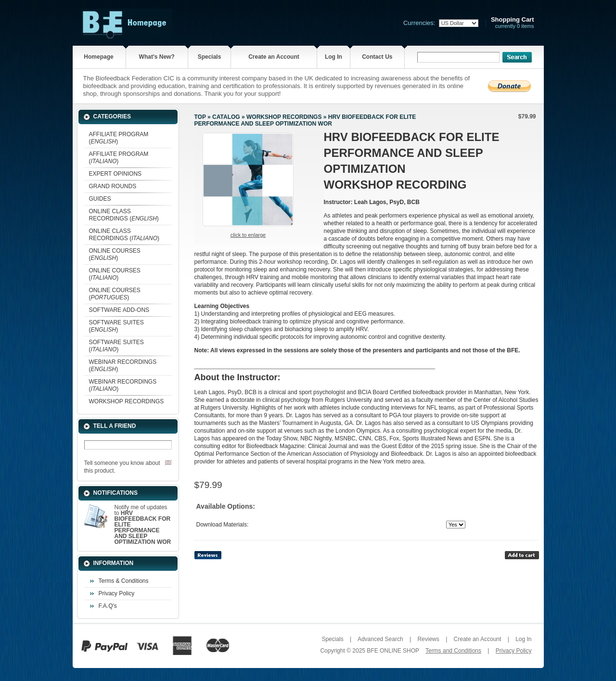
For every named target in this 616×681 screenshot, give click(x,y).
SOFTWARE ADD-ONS (119, 310)
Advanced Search (380, 639)
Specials (210, 57)
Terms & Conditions (124, 581)
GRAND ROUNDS (113, 186)
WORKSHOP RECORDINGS (127, 401)
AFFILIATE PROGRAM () (119, 138)
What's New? (157, 57)
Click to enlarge (248, 235)
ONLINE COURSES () (115, 254)
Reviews (428, 639)
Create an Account (274, 57)
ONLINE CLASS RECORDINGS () (124, 215)
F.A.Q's (108, 606)
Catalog (226, 117)
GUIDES (100, 199)
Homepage (98, 57)
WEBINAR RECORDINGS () (123, 366)
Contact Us (377, 57)
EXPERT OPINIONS (115, 174)
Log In (334, 57)
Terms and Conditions (453, 651)
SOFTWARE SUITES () (116, 326)
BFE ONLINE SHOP (393, 651)
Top (200, 117)
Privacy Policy (117, 593)
